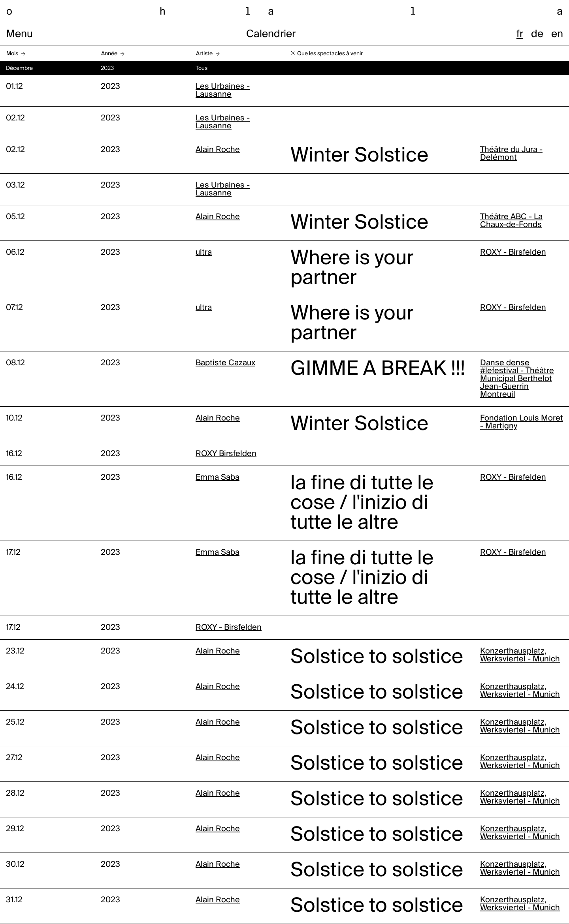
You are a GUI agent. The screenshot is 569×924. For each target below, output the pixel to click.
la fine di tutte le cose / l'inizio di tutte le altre (362, 503)
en (557, 34)
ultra (204, 253)
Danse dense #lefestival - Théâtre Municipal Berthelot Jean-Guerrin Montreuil (517, 379)
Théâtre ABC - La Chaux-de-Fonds (511, 221)
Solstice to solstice (377, 657)
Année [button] (109, 54)
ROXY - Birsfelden (513, 253)
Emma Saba (218, 478)
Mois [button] (12, 54)
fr (520, 34)
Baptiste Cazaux (225, 363)
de (537, 34)
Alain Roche (218, 150)
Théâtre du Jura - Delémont (511, 154)
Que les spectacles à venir (330, 54)
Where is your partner (352, 269)
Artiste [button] (204, 54)
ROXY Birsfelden (226, 454)
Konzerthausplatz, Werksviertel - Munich (520, 655)
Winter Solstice (359, 156)
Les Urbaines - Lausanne (223, 91)
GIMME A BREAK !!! (378, 369)
